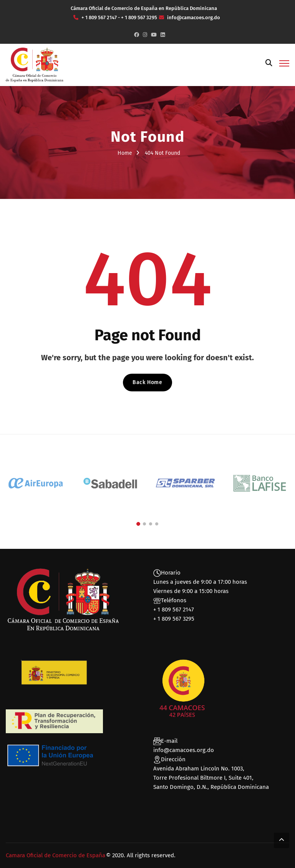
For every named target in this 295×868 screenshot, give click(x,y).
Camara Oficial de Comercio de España (56, 855)
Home (125, 153)
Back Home (147, 382)
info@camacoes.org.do (184, 750)
